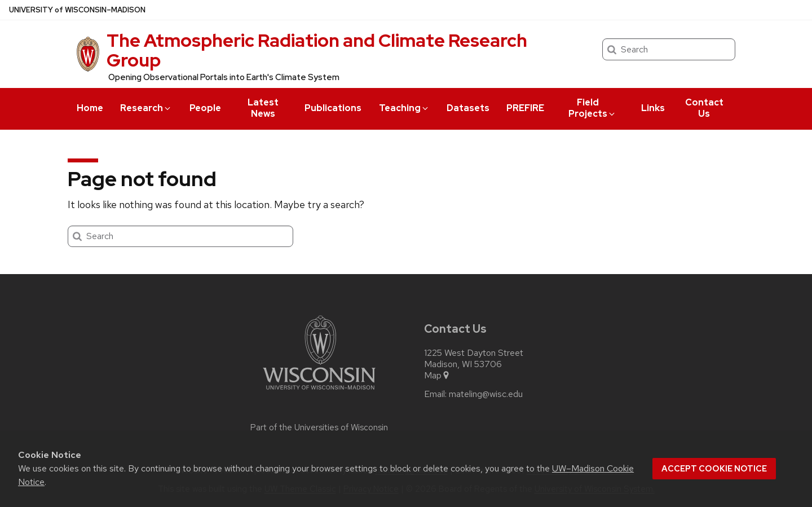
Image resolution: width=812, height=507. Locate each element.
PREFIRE (525, 108)
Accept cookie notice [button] (714, 469)
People (205, 108)
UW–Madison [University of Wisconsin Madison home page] (77, 10)
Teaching (404, 108)
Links (653, 108)
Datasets (468, 108)
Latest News (263, 108)
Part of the (319, 427)
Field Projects (592, 108)
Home (90, 108)
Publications (333, 108)
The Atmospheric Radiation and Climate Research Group (317, 50)
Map (437, 376)
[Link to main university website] (319, 392)
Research (146, 108)
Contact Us (704, 108)
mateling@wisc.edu (486, 394)
